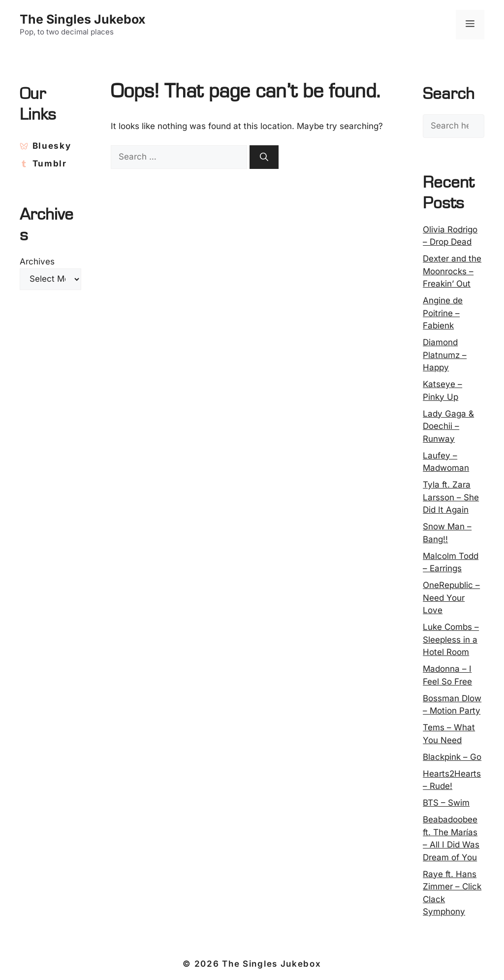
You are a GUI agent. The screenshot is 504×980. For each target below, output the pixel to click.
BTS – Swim (446, 803)
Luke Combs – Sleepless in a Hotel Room (451, 639)
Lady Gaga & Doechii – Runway (448, 426)
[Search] (264, 157)
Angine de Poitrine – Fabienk (443, 313)
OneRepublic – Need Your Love (451, 598)
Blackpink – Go (452, 757)
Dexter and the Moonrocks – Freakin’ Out (452, 271)
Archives (37, 261)
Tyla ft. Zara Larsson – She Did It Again (451, 497)
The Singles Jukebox (83, 19)
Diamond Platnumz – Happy (445, 355)
